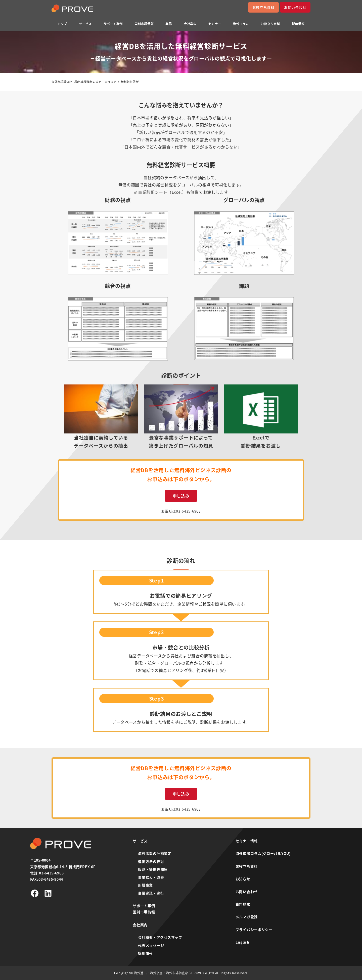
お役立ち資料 (263, 7)
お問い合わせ (295, 7)
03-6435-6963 (188, 511)
